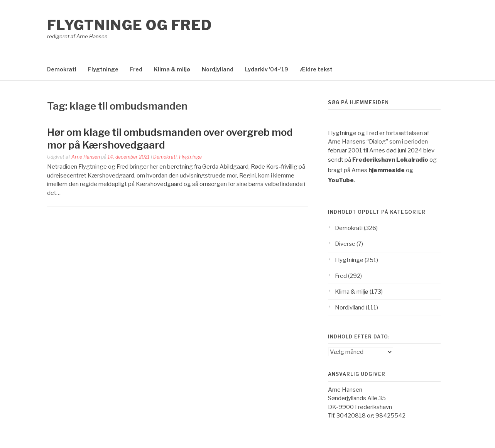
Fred (136, 69)
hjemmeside (387, 170)
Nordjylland (218, 69)
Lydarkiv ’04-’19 (267, 69)
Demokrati (62, 69)
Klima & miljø (172, 69)
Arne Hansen (86, 157)
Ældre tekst (316, 69)
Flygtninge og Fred (130, 25)
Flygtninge (103, 69)
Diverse (345, 244)
